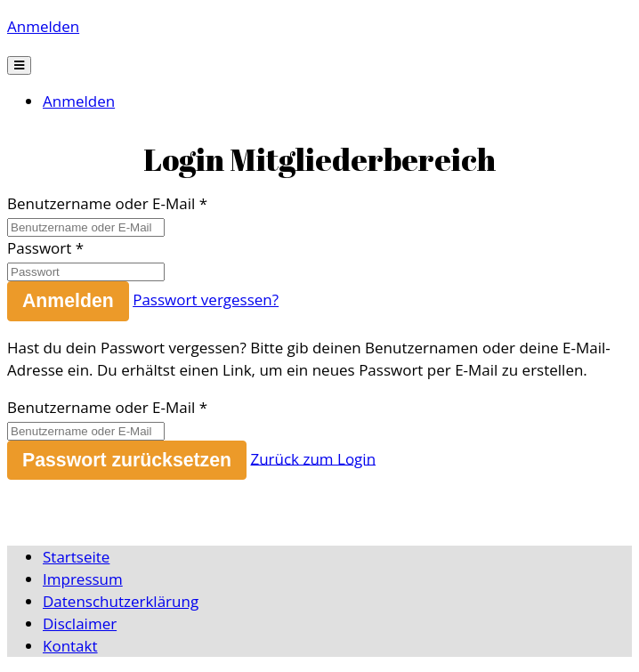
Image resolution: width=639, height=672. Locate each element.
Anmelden (43, 26)
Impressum (83, 579)
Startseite (76, 557)
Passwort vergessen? (206, 300)
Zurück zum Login (313, 458)
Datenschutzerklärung (121, 601)
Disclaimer (80, 623)
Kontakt (70, 646)
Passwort (39, 248)
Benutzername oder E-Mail (101, 203)
